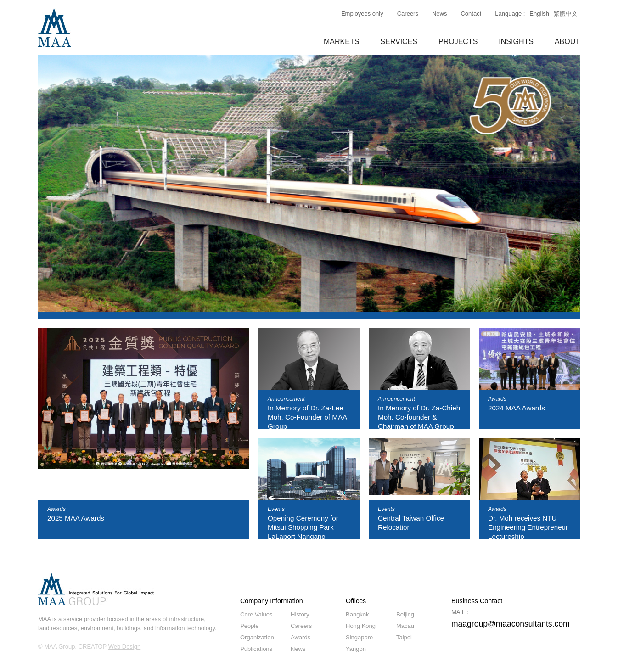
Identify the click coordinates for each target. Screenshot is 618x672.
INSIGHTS (516, 42)
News (440, 14)
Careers (408, 14)
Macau (405, 626)
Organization (257, 637)
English (539, 14)
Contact (471, 14)
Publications (256, 649)
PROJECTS (458, 42)
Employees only (362, 14)
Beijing (405, 614)
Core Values (256, 614)
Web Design (125, 647)
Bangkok (357, 614)
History (300, 614)
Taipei (404, 637)
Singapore (359, 637)
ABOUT (567, 42)
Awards (301, 637)
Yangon (356, 649)
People (249, 626)
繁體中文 (566, 14)
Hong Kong (361, 626)
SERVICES (399, 42)
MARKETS (341, 42)
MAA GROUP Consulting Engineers (55, 28)
